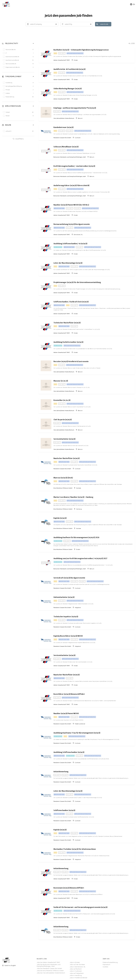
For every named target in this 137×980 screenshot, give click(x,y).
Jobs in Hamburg (76, 975)
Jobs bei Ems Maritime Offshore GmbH (50, 971)
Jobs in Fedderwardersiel (78, 978)
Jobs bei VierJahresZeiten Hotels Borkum (51, 973)
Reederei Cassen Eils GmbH (62, 138)
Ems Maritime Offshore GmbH (63, 488)
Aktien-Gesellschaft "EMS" (62, 60)
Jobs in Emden (75, 962)
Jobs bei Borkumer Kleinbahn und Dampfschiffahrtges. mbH (49, 965)
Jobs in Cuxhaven (76, 971)
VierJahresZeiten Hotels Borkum (64, 118)
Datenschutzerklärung (110, 962)
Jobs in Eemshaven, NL (78, 967)
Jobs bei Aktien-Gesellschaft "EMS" (48, 962)
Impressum (106, 964)
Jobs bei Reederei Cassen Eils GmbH (49, 968)
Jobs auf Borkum (76, 969)
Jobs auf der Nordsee (77, 964)
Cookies (105, 967)
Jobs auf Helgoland (77, 973)
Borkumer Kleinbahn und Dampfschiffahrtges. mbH (70, 157)
